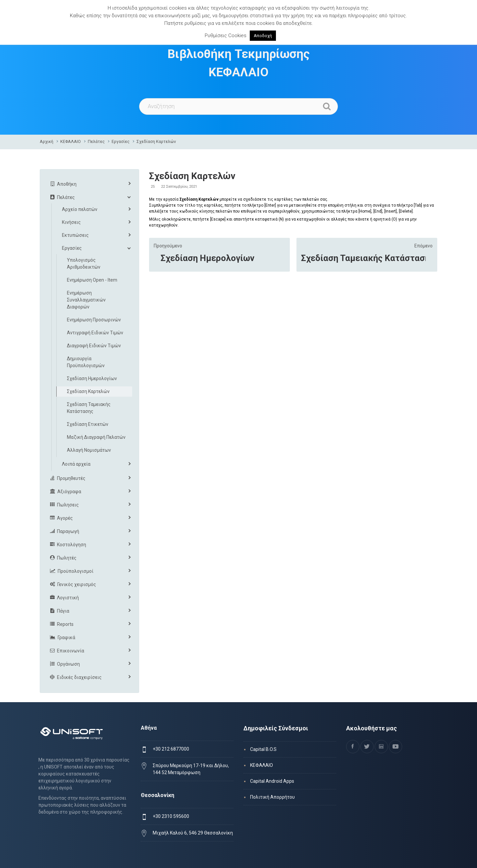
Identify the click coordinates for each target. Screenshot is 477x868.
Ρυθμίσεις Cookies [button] (226, 35)
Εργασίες (121, 141)
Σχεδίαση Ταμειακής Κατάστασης (363, 258)
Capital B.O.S (263, 749)
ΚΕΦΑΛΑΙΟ (71, 141)
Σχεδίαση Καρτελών (156, 141)
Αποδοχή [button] (263, 36)
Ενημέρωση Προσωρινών (94, 320)
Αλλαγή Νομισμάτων (89, 450)
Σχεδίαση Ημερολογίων (208, 258)
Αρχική (47, 141)
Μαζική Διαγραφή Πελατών (96, 437)
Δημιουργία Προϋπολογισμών (86, 362)
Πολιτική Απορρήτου (272, 797)
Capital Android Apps (272, 781)
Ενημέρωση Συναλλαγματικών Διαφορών (86, 300)
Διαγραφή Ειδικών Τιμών (94, 346)
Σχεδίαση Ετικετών (88, 424)
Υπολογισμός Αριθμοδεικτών (84, 264)
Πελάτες (96, 141)
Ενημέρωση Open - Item (92, 280)
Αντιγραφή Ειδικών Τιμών (95, 333)
